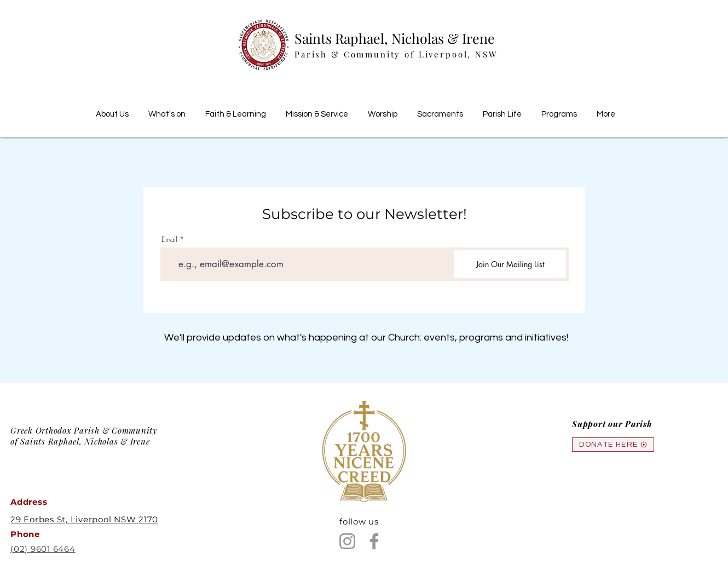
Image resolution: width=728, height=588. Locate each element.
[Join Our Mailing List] (510, 264)
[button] (236, 109)
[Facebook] (374, 541)
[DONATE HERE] (613, 445)
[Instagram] (347, 541)
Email (169, 240)
